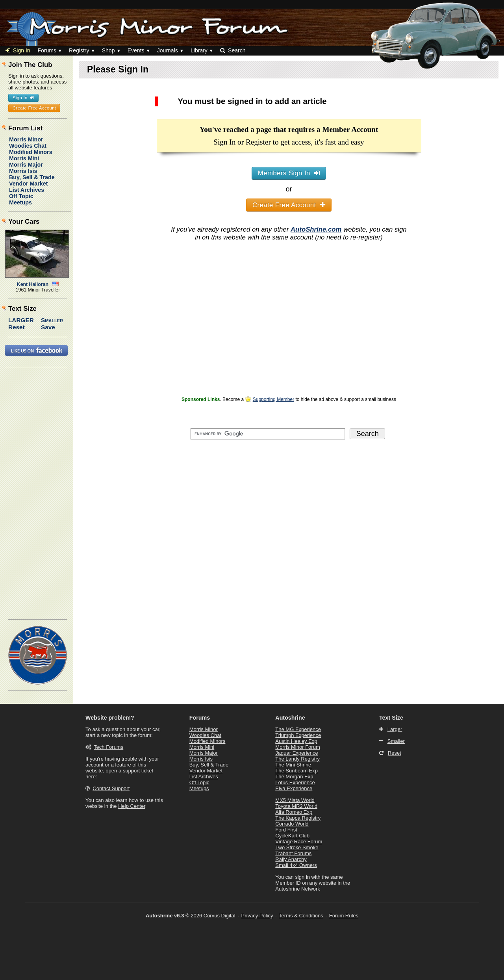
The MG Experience (298, 729)
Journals (168, 50)
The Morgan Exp (294, 777)
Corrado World (292, 824)
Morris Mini (24, 158)
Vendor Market (29, 184)
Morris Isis (23, 171)
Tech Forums (108, 747)
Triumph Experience (298, 735)
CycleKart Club (292, 836)
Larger (21, 320)
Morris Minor (26, 139)
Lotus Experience (295, 782)
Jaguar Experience (296, 753)
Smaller (52, 320)
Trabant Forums (293, 853)
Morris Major (26, 165)
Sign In (18, 50)
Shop (108, 50)
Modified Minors (31, 152)
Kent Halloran (33, 284)
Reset (17, 327)
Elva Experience (294, 788)
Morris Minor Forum (297, 747)
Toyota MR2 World (296, 806)
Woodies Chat (28, 146)
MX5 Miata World (295, 800)
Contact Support (111, 788)
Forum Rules (344, 916)
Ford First (286, 830)
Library (199, 50)
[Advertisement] (289, 339)
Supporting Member (273, 399)
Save (48, 327)
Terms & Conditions (301, 916)
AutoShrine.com (316, 229)
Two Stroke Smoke (297, 847)
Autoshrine (290, 718)
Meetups (20, 202)
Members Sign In (289, 173)
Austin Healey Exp (296, 741)
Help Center (132, 806)
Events (136, 50)
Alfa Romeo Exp (294, 812)
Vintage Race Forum (299, 842)
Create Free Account (289, 205)
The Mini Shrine (293, 765)
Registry (79, 50)
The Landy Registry (297, 759)
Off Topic (21, 196)
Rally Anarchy (291, 859)
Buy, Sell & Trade (32, 177)
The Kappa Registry (298, 818)
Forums (47, 50)
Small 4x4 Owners (296, 865)
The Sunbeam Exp (296, 771)
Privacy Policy (257, 916)
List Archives (27, 190)
